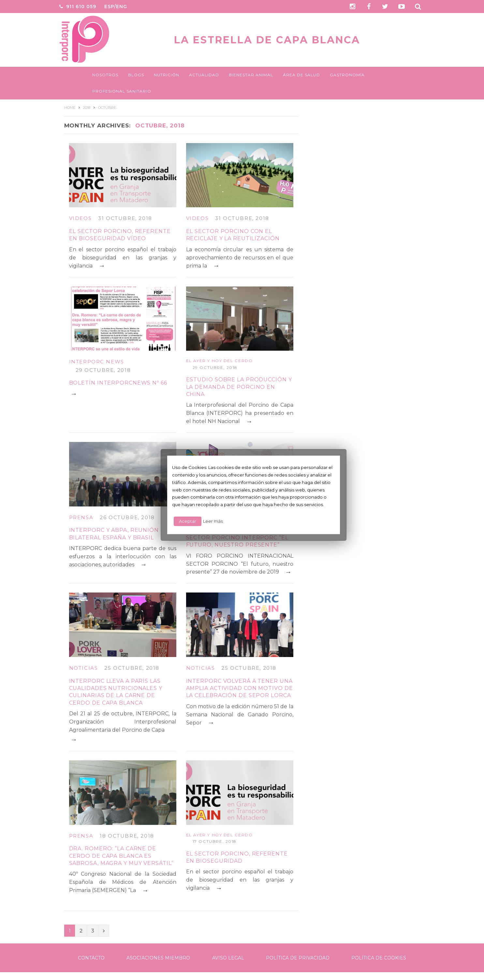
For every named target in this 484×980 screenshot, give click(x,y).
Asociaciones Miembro (158, 958)
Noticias (84, 668)
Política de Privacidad (298, 958)
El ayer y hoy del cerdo (220, 361)
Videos (81, 218)
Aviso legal (228, 958)
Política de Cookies (379, 958)
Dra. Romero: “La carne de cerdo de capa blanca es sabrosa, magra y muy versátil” (121, 856)
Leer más (213, 521)
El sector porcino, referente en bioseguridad (237, 857)
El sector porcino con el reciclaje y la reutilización (233, 235)
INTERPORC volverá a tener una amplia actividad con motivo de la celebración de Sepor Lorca (240, 688)
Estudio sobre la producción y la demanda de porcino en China (239, 387)
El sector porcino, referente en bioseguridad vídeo (120, 235)
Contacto (91, 958)
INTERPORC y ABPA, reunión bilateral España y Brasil (114, 534)
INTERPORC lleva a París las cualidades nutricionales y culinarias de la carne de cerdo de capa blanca (116, 692)
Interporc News (97, 362)
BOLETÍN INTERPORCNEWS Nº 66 (118, 383)
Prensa (81, 517)
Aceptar (188, 521)
